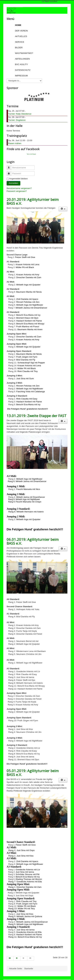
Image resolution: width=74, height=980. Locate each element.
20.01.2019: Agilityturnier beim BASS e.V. (33, 201)
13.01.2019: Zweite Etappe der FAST (37, 416)
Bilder (19, 48)
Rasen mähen (15, 143)
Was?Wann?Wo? (24, 53)
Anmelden (13, 183)
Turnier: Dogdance (17, 120)
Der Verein (21, 31)
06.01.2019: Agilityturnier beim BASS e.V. (33, 541)
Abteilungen (22, 59)
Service (20, 42)
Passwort (10, 172)
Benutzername (10, 166)
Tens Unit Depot (31, 154)
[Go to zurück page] (17, 958)
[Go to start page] (10, 958)
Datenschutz (23, 70)
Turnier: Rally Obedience (20, 114)
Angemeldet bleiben (18, 179)
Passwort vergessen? (17, 191)
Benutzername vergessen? (19, 188)
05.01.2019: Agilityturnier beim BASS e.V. (33, 773)
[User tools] (63, 209)
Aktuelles (21, 36)
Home (18, 25)
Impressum (21, 76)
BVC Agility (21, 64)
